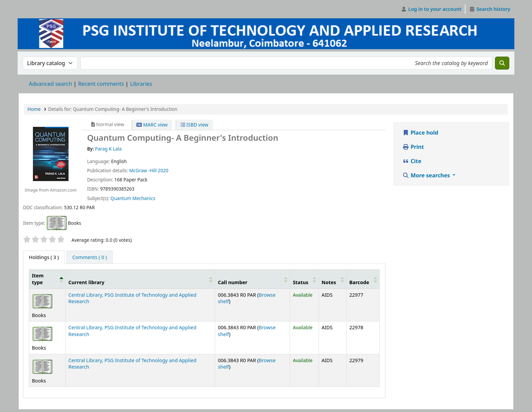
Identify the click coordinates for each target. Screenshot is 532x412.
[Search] (502, 63)
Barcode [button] (359, 282)
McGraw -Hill (143, 170)
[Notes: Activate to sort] (332, 279)
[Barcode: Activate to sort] (363, 279)
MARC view (152, 125)
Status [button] (301, 282)
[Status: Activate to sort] (305, 279)
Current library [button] (87, 282)
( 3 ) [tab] (44, 257)
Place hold (420, 133)
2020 (163, 170)
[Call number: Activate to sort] (253, 279)
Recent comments (101, 84)
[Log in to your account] (431, 9)
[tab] (90, 257)
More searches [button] (427, 175)
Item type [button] (38, 279)
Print (413, 147)
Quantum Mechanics (133, 198)
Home (34, 109)
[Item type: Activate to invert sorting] (47, 279)
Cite (412, 161)
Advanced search (50, 84)
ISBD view (194, 125)
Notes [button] (329, 282)
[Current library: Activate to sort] (140, 279)
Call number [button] (233, 282)
